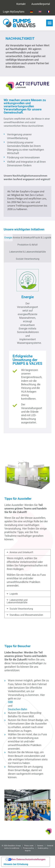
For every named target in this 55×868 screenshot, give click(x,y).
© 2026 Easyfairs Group (11, 846)
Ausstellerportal (41, 4)
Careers (40, 846)
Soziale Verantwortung (21, 609)
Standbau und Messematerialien (26, 615)
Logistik (14, 594)
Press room (29, 846)
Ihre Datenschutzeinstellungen (28, 859)
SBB (10, 702)
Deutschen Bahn (18, 709)
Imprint (28, 851)
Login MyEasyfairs (14, 12)
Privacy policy (29, 848)
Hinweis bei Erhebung (16, 864)
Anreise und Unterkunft (21, 552)
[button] (49, 23)
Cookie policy (43, 848)
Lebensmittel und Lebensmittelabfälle (17, 601)
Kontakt (21, 4)
